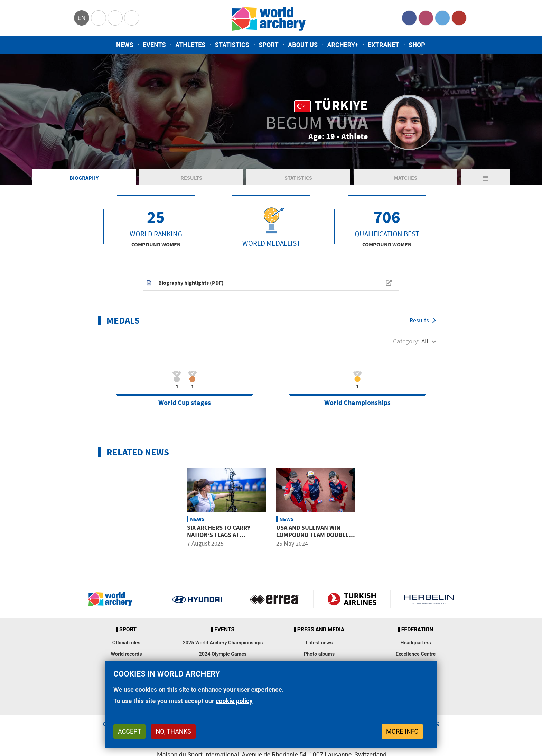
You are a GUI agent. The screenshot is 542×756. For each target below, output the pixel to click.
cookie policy (234, 701)
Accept (129, 731)
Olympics (99, 18)
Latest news (319, 643)
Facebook (409, 18)
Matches (406, 178)
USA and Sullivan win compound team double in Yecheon (312, 535)
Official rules (126, 643)
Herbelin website (429, 599)
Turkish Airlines (352, 599)
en (81, 18)
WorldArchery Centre (132, 18)
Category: (406, 341)
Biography (84, 178)
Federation (417, 630)
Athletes (190, 45)
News (125, 45)
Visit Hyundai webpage (197, 599)
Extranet (383, 45)
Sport (268, 45)
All (425, 341)
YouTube (459, 18)
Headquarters (415, 643)
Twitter (442, 18)
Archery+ (343, 45)
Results (191, 178)
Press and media (321, 630)
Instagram (426, 18)
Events (154, 45)
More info (402, 731)
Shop (417, 45)
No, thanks (173, 731)
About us (303, 45)
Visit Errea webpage (275, 599)
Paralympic (115, 18)
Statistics (232, 45)
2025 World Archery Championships (223, 643)
